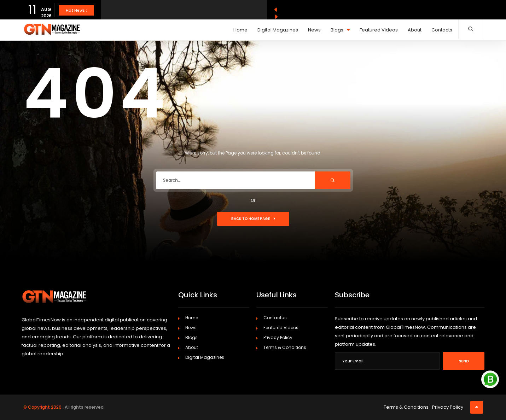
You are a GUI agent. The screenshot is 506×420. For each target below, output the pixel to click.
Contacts (442, 30)
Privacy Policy (278, 337)
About (415, 30)
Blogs (340, 30)
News (314, 30)
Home (240, 30)
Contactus (275, 318)
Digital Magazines (278, 30)
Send (464, 361)
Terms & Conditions (285, 347)
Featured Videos (379, 30)
